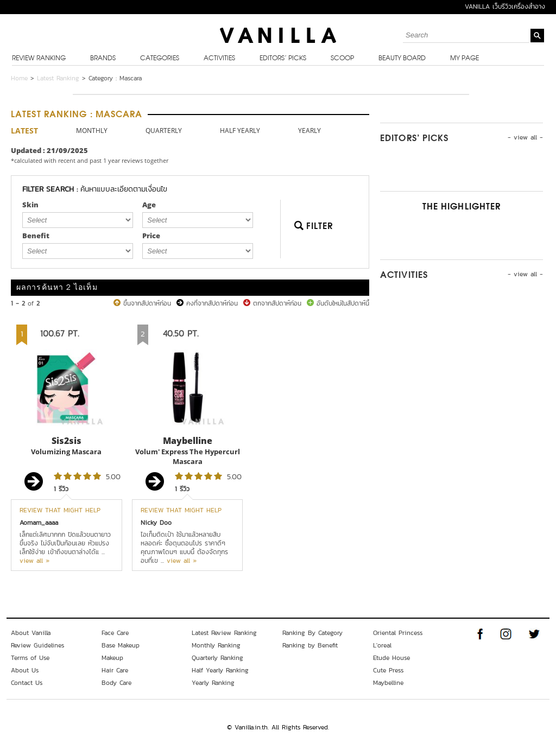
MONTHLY (92, 131)
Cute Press (388, 670)
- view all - (525, 137)
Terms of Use (30, 658)
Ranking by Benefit (310, 645)
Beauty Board (402, 59)
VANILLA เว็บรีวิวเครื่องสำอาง (505, 7)
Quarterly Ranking (217, 658)
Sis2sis (67, 441)
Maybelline (188, 441)
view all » (34, 561)
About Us (25, 670)
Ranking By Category (312, 633)
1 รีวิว (61, 489)
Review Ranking (39, 59)
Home (19, 78)
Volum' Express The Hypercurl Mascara (188, 456)
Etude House (391, 658)
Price (151, 236)
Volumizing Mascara (66, 452)
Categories (160, 59)
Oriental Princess (398, 633)
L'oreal (382, 645)
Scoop (342, 59)
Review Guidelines (37, 645)
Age (149, 205)
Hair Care (115, 670)
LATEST (24, 131)
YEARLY (309, 131)
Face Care (115, 633)
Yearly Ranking (213, 683)
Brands (103, 59)
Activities (219, 59)
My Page (465, 59)
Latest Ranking (58, 78)
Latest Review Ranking (224, 633)
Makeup (112, 658)
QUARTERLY (164, 131)
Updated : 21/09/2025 (49, 150)
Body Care (116, 683)
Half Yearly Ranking (220, 670)
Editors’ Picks (283, 59)
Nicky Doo (156, 523)
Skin (30, 205)
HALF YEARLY (240, 131)
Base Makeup (121, 645)
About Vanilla (31, 633)
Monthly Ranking (216, 645)
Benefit (36, 236)
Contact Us (27, 683)
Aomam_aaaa (39, 523)
